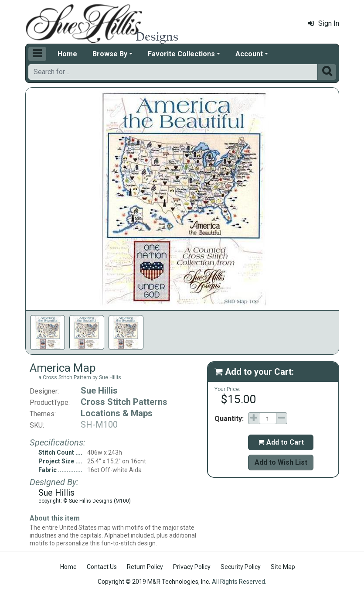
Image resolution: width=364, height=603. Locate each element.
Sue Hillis (99, 391)
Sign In (323, 23)
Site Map (283, 567)
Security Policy (241, 567)
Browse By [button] (110, 54)
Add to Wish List (281, 462)
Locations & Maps (117, 413)
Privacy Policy (192, 567)
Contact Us (102, 567)
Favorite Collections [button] (181, 54)
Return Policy (145, 567)
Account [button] (249, 54)
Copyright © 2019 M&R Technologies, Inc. (154, 582)
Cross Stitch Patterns (124, 402)
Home (67, 54)
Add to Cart (281, 442)
